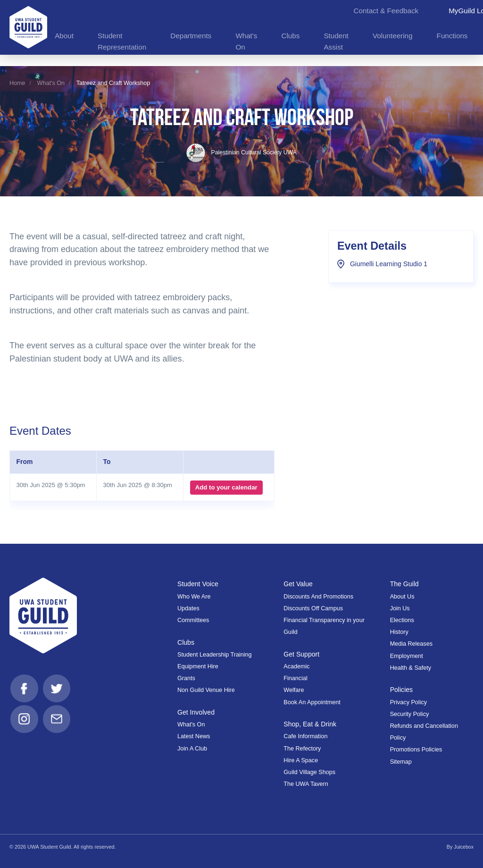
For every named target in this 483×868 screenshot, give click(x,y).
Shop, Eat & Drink (310, 724)
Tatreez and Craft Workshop (113, 83)
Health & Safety (411, 668)
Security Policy (410, 714)
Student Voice (198, 584)
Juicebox (463, 847)
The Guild (405, 584)
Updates (188, 608)
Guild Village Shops (309, 772)
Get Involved (196, 712)
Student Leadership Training (215, 655)
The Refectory (302, 749)
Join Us (400, 608)
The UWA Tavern (306, 784)
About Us (402, 596)
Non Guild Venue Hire (206, 690)
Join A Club (192, 749)
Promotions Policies (416, 750)
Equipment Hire (198, 666)
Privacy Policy (408, 702)
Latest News (194, 736)
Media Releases (411, 644)
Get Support (302, 654)
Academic (296, 666)
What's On (51, 83)
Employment (407, 656)
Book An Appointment (312, 702)
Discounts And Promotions (318, 596)
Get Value (298, 584)
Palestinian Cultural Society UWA (241, 152)
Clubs (186, 642)
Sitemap (401, 761)
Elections (402, 620)
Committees (193, 620)
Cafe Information (305, 736)
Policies (402, 690)
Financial (295, 678)
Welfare (294, 690)
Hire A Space (301, 760)
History (399, 632)
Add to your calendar (226, 487)
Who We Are (194, 596)
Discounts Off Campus (313, 608)
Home (17, 83)
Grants (186, 678)
